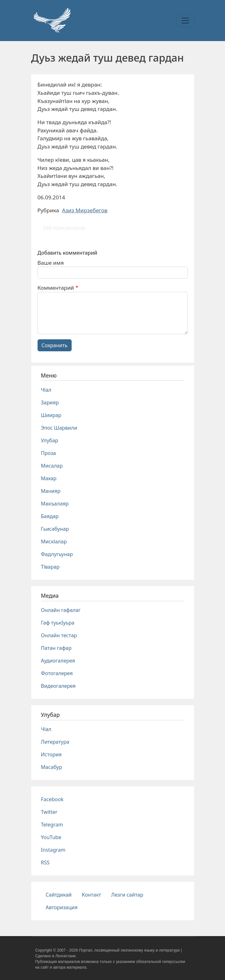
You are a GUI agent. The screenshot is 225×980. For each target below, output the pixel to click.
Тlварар (50, 567)
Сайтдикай (59, 895)
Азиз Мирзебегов (85, 210)
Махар (49, 478)
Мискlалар (54, 541)
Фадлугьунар (57, 554)
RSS (45, 862)
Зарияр (50, 402)
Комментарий (56, 288)
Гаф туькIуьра (58, 623)
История (51, 754)
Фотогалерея (57, 673)
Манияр (51, 491)
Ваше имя (51, 263)
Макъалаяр (55, 504)
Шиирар (51, 415)
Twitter (49, 812)
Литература (55, 742)
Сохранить (55, 345)
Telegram (52, 825)
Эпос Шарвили (59, 428)
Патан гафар (56, 648)
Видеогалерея (58, 686)
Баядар (50, 516)
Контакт (91, 895)
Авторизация (62, 907)
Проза (49, 453)
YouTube (51, 837)
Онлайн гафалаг (61, 610)
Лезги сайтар (127, 895)
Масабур (52, 767)
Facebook (52, 799)
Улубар (50, 440)
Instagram (53, 850)
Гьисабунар (55, 529)
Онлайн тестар (59, 635)
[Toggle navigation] (185, 21)
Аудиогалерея (58, 661)
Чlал (46, 390)
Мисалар (52, 466)
